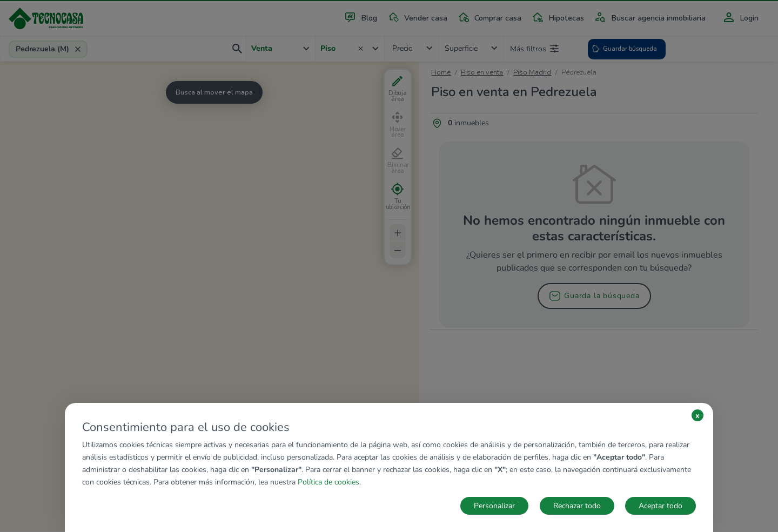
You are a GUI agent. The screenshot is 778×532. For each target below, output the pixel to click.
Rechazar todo (577, 506)
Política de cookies (328, 482)
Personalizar (494, 506)
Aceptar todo (660, 506)
